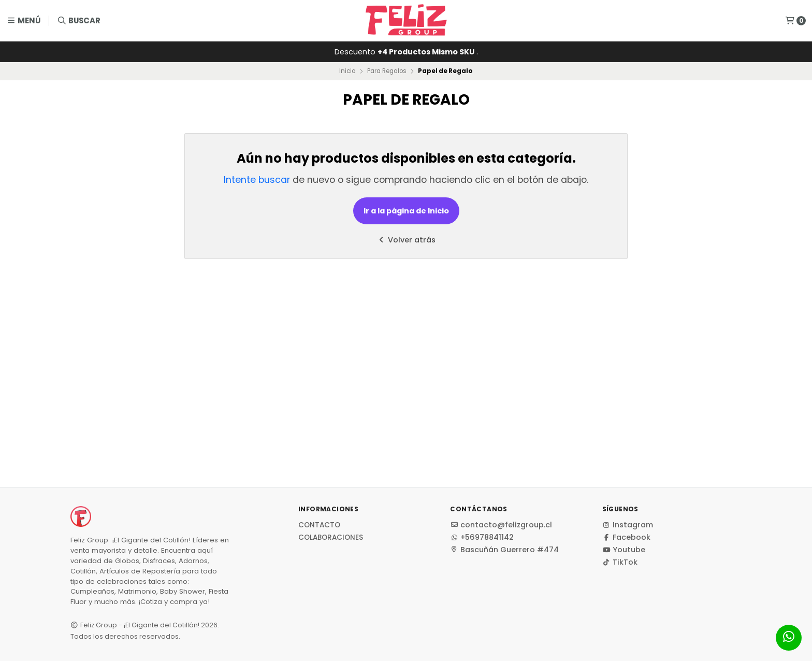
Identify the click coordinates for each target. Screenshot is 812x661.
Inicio (347, 71)
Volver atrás (406, 240)
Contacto (319, 525)
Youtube (624, 550)
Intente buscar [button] (257, 180)
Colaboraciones (331, 538)
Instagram (628, 525)
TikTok (620, 562)
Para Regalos (387, 71)
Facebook (626, 537)
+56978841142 (482, 537)
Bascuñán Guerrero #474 (504, 550)
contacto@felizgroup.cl (501, 525)
